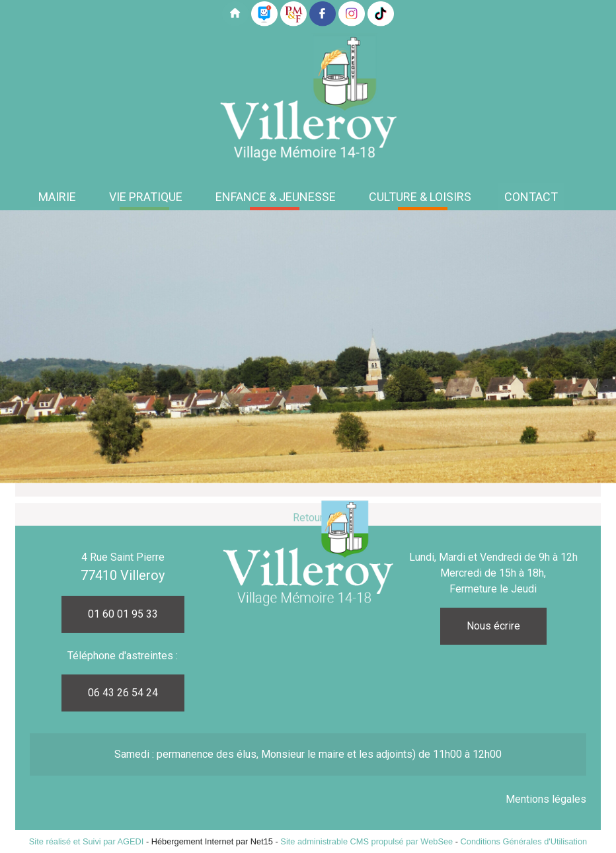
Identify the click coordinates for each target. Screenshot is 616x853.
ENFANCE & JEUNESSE (276, 197)
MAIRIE (57, 197)
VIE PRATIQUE (146, 197)
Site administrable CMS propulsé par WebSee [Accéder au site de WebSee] (366, 841)
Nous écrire (493, 626)
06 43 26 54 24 (123, 693)
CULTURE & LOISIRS (420, 197)
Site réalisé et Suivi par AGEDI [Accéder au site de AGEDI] (87, 841)
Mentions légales (546, 799)
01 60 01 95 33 (123, 614)
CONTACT (531, 197)
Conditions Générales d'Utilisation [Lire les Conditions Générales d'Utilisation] (524, 841)
